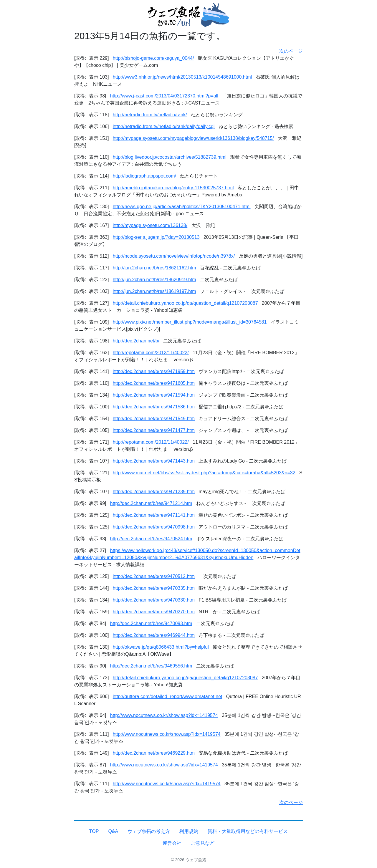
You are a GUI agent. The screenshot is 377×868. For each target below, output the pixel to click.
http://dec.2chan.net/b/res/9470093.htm (151, 623)
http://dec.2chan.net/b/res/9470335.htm (154, 588)
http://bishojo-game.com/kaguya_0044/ (153, 58)
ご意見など (203, 843)
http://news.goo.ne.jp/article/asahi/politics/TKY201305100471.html (182, 207)
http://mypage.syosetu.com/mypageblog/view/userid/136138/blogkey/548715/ (193, 138)
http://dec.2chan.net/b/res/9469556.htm (151, 666)
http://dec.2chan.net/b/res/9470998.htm (154, 527)
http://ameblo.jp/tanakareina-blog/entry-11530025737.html (173, 188)
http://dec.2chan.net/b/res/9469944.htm (154, 635)
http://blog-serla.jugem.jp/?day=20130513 (156, 237)
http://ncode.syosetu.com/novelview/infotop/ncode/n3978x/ (174, 256)
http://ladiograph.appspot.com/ (144, 176)
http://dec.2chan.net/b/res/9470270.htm (154, 612)
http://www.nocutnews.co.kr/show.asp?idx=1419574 (164, 715)
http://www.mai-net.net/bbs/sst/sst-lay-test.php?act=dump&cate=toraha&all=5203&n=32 (204, 473)
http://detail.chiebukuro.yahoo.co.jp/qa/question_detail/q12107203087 (185, 303)
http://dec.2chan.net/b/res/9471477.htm (154, 430)
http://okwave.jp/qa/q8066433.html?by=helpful (161, 647)
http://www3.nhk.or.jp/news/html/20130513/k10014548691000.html (182, 77)
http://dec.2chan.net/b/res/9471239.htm (154, 492)
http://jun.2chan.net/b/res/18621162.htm (154, 268)
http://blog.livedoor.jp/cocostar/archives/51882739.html (170, 157)
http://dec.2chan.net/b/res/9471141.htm (154, 515)
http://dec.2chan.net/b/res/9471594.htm (154, 395)
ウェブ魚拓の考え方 (149, 831)
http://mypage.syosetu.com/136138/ (150, 225)
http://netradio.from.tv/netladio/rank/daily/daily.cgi (164, 126)
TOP (94, 831)
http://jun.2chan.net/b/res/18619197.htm (154, 291)
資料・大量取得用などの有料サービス (248, 831)
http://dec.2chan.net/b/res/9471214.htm (151, 503)
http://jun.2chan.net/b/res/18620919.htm (154, 280)
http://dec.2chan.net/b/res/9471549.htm (154, 419)
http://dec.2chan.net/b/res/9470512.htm (154, 576)
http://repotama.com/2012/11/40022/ (151, 353)
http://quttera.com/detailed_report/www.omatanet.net (168, 696)
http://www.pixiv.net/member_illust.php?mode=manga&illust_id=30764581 (190, 322)
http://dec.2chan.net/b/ (136, 341)
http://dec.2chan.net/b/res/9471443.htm (154, 461)
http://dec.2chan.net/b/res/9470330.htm (154, 600)
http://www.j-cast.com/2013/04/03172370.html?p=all (164, 96)
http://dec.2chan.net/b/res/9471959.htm (154, 371)
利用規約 (189, 831)
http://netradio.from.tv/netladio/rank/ (150, 115)
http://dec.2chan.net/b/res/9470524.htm (151, 539)
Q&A (113, 831)
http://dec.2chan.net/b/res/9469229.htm (154, 753)
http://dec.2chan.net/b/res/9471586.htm (154, 407)
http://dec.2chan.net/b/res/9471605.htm (154, 383)
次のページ (291, 51)
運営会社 (172, 843)
